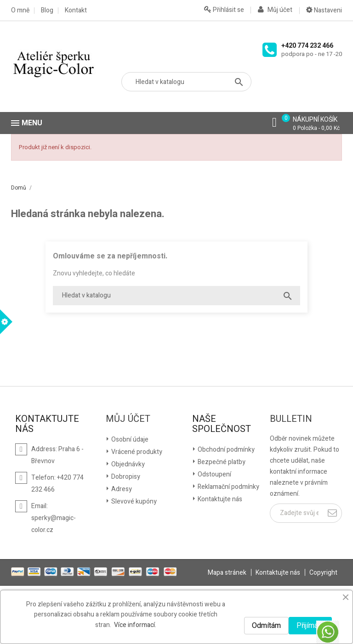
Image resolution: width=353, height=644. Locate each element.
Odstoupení (214, 474)
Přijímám (310, 626)
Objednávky (127, 464)
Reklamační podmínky (228, 487)
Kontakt (76, 11)
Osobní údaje (129, 440)
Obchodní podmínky (225, 450)
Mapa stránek (227, 573)
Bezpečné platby (221, 462)
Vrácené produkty (136, 452)
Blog (47, 11)
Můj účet (128, 419)
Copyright (323, 573)
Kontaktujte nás (219, 499)
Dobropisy (125, 477)
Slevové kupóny (133, 501)
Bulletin (291, 419)
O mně (20, 11)
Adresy (121, 489)
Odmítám (266, 626)
